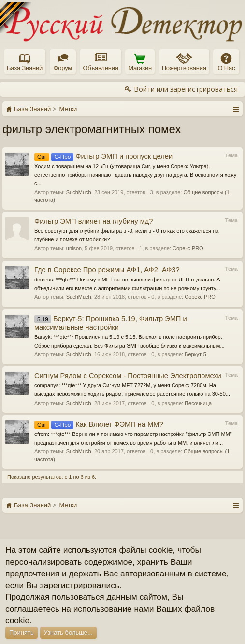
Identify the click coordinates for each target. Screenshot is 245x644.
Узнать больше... (68, 633)
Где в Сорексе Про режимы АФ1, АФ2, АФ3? (107, 270)
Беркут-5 (195, 354)
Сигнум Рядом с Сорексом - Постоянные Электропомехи (128, 376)
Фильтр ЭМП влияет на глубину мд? (94, 221)
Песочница (198, 403)
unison (74, 248)
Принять (22, 633)
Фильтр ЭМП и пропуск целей (103, 156)
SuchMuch (79, 192)
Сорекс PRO (188, 248)
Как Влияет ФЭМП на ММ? (99, 424)
